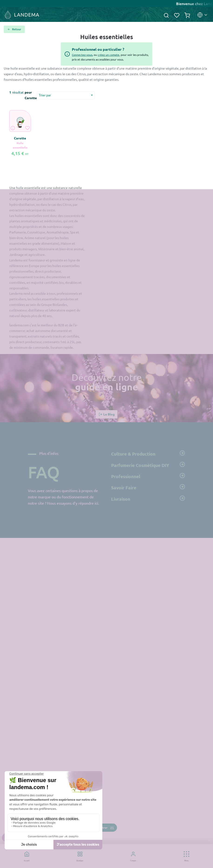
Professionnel (148, 476)
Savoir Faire (148, 487)
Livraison (148, 499)
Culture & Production (148, 453)
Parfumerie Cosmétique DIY (148, 465)
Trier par (45, 95)
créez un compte (108, 55)
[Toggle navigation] (106, 828)
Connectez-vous (82, 55)
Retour (14, 29)
